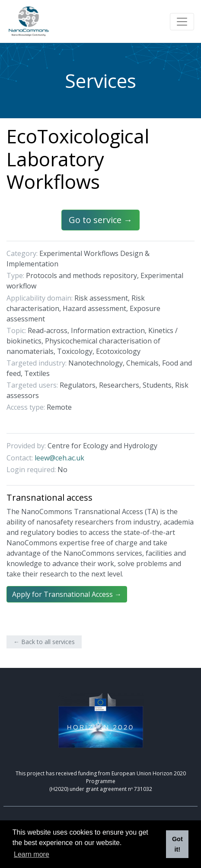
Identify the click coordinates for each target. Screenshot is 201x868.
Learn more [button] (32, 854)
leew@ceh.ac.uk (59, 458)
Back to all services (48, 642)
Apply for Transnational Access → (67, 594)
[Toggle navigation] (182, 22)
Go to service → (100, 220)
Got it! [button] (177, 844)
